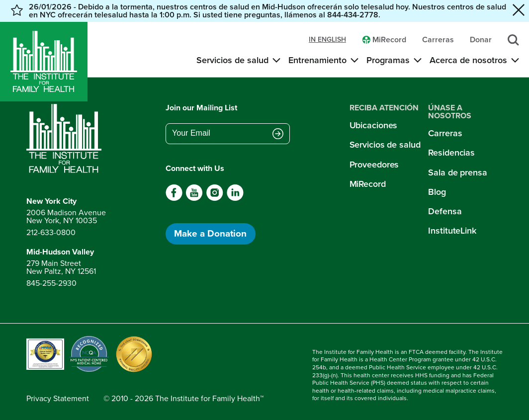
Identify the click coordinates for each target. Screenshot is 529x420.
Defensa (445, 211)
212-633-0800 (51, 232)
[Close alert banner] (519, 11)
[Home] (44, 62)
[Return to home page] (66, 139)
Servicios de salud (385, 145)
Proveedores (374, 165)
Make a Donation (210, 233)
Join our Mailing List (201, 108)
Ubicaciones (374, 125)
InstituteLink (452, 231)
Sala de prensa (457, 172)
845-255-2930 (51, 283)
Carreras (445, 133)
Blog (437, 192)
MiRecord (368, 184)
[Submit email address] (278, 134)
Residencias (451, 153)
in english (327, 40)
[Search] (513, 40)
